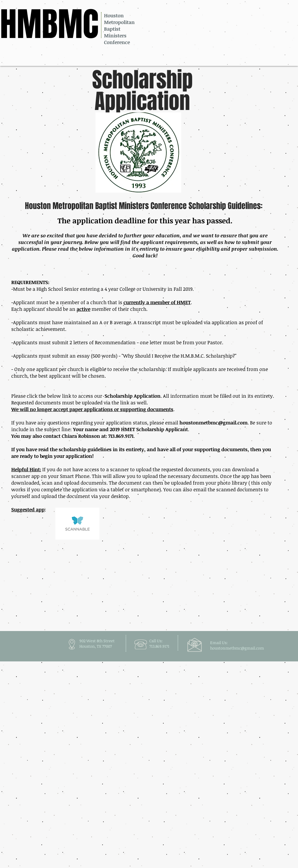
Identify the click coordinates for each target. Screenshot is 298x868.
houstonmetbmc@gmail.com (213, 423)
